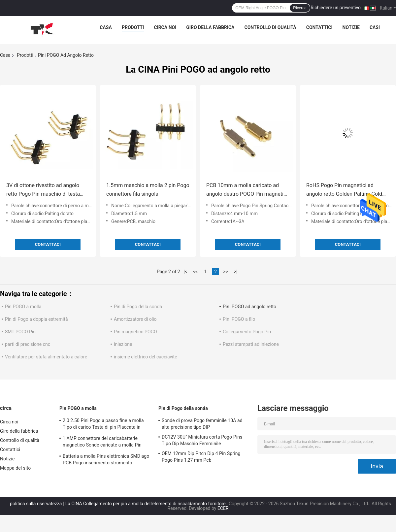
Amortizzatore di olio (135, 319)
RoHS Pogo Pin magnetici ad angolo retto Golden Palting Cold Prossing (344, 190)
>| (236, 272)
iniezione (123, 344)
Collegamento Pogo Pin (247, 332)
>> (226, 272)
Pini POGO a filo (239, 319)
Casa (106, 27)
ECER (223, 508)
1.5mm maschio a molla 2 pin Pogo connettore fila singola (148, 190)
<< (195, 272)
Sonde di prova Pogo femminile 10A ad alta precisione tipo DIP (202, 424)
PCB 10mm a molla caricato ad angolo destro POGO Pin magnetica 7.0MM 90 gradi (248, 190)
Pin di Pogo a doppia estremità (36, 319)
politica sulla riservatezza (36, 504)
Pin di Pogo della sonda (138, 307)
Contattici (319, 27)
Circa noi (165, 27)
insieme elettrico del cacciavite (146, 357)
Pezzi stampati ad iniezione (251, 344)
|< (185, 272)
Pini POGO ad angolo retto (249, 307)
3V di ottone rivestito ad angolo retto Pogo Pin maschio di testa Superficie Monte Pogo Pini (43, 190)
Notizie (351, 27)
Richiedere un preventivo (336, 8)
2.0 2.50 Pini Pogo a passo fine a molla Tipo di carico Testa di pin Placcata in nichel (103, 425)
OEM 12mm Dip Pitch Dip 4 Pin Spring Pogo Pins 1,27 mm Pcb (201, 457)
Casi (375, 27)
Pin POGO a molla (23, 307)
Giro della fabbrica (210, 27)
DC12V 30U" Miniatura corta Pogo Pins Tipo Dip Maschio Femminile (202, 440)
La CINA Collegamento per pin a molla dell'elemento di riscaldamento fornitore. (147, 504)
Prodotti (133, 27)
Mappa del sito (15, 468)
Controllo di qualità (270, 27)
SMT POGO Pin (20, 332)
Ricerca (300, 8)
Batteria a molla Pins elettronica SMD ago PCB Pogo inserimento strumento (106, 459)
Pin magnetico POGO (135, 332)
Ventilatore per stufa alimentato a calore (46, 357)
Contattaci (48, 244)
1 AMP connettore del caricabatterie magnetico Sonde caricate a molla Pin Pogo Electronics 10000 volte (102, 443)
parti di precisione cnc (28, 344)
